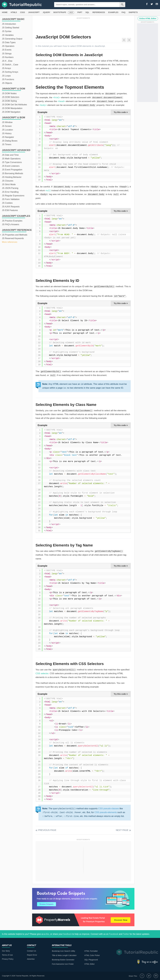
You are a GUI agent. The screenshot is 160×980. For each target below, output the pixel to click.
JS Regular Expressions (13, 196)
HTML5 (14, 12)
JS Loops (6, 76)
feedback (67, 934)
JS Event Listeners (11, 166)
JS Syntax (7, 31)
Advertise (31, 959)
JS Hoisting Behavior (12, 177)
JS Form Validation (11, 199)
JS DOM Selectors (11, 97)
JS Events (7, 50)
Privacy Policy (8, 959)
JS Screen (7, 126)
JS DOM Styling (9, 101)
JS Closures (8, 181)
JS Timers (7, 144)
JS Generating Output (12, 39)
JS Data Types (9, 42)
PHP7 (80, 12)
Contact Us (31, 951)
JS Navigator (8, 137)
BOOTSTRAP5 (60, 12)
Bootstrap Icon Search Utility (64, 951)
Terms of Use (7, 955)
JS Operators (8, 46)
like (47, 934)
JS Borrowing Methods (13, 173)
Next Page (122, 830)
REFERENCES (99, 12)
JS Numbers (8, 57)
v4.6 (71, 12)
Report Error (32, 955)
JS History (7, 133)
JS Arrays (6, 68)
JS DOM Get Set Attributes (14, 105)
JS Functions (8, 79)
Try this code (121, 112)
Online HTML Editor (148, 18)
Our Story (6, 951)
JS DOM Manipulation (12, 108)
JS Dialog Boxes (10, 141)
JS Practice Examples (12, 221)
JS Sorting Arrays (10, 72)
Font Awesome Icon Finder (63, 964)
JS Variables (8, 35)
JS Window (7, 122)
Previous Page (47, 830)
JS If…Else (7, 61)
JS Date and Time (10, 155)
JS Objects (7, 83)
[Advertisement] (83, 25)
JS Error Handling (10, 192)
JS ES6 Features (10, 210)
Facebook (114, 934)
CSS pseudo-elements (106, 812)
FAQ (123, 12)
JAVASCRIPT (34, 12)
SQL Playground (91, 960)
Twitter (126, 934)
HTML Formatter (91, 951)
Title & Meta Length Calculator (64, 955)
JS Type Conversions (12, 162)
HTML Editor (89, 964)
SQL (87, 12)
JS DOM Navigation (11, 112)
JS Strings (7, 54)
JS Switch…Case (10, 65)
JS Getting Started (11, 28)
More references (10, 242)
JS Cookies (7, 203)
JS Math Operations (11, 159)
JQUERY (46, 12)
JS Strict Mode (9, 184)
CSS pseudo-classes (109, 809)
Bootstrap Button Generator (63, 960)
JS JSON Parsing (10, 188)
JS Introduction (9, 24)
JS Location (7, 130)
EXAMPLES (113, 12)
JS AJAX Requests (11, 207)
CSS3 (22, 12)
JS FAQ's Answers (11, 224)
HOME (5, 12)
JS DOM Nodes (9, 93)
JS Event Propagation (12, 170)
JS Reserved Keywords (13, 238)
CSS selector (42, 673)
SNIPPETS (133, 12)
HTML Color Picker (92, 955)
